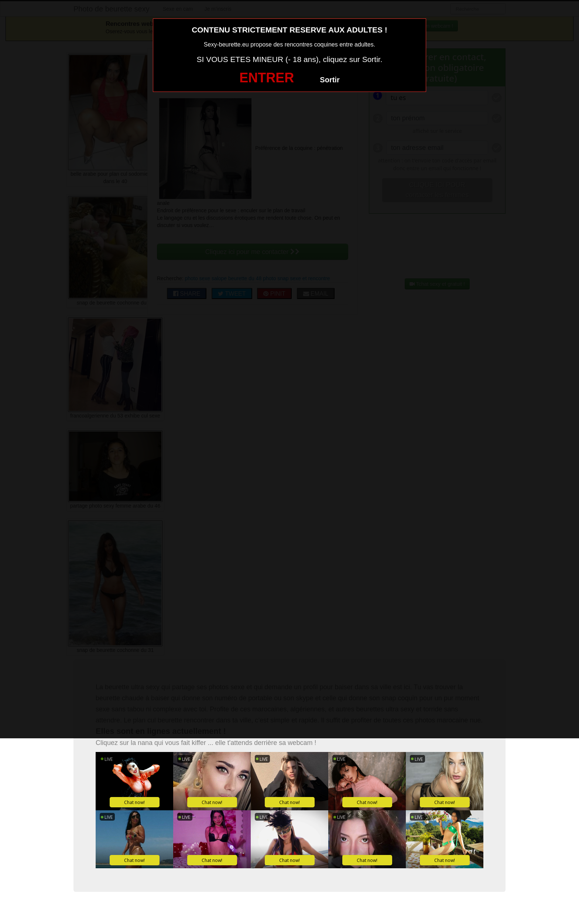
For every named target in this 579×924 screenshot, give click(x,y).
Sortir (330, 80)
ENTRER (267, 78)
